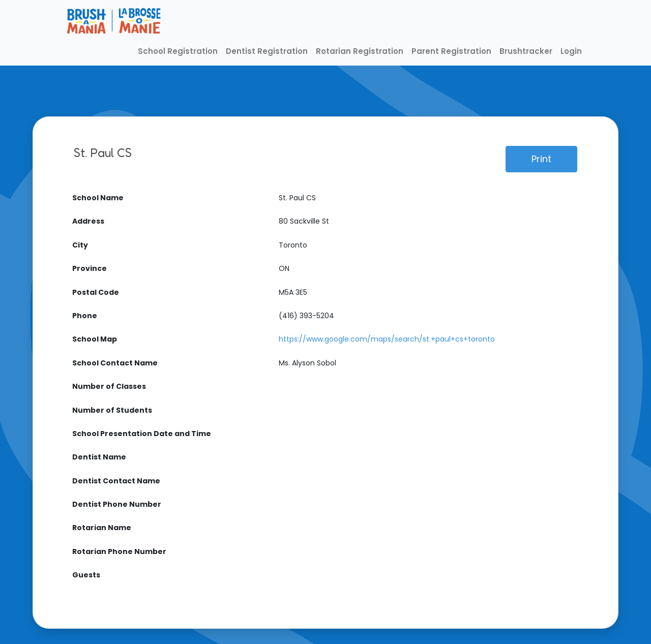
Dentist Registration (267, 51)
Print (541, 159)
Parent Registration (451, 51)
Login (571, 51)
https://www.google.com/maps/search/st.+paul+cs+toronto (387, 339)
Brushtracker (526, 51)
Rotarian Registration (360, 51)
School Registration (178, 51)
